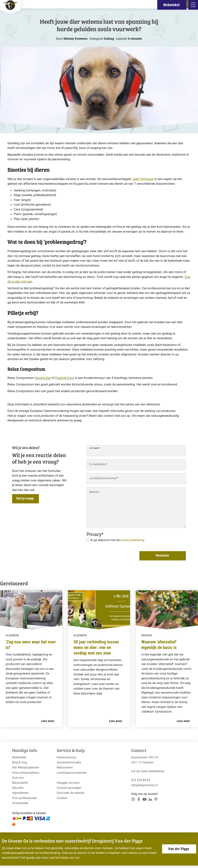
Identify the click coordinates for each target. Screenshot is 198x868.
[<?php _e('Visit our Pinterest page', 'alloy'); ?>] (150, 800)
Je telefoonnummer (104, 478)
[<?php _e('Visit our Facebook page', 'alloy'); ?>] (139, 800)
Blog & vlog (20, 762)
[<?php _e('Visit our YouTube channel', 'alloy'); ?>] (144, 800)
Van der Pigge (179, 849)
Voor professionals (25, 798)
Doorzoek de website (71, 793)
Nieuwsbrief (20, 783)
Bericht (94, 492)
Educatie (18, 788)
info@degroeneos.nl (144, 785)
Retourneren (65, 767)
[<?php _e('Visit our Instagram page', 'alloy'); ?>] (133, 800)
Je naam (95, 448)
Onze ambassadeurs (26, 773)
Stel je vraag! (25, 498)
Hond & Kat (43, 378)
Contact (62, 798)
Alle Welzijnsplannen (26, 767)
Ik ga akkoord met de (117, 540)
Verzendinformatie (69, 762)
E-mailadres (98, 464)
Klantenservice (67, 757)
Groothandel (20, 803)
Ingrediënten (20, 793)
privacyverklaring (132, 540)
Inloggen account (68, 783)
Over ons (18, 778)
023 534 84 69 (141, 780)
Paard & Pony (65, 378)
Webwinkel (19, 757)
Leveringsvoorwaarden (72, 773)
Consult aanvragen (69, 788)
